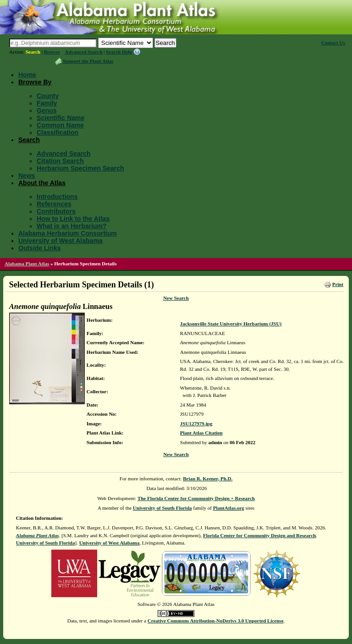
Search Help (119, 52)
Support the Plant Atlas (88, 61)
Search (33, 52)
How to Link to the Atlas (73, 219)
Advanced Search (83, 52)
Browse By (35, 82)
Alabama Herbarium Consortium (68, 233)
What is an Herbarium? (71, 226)
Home (27, 75)
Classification (58, 132)
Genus (47, 110)
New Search (176, 298)
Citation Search (60, 161)
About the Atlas (42, 183)
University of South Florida (162, 508)
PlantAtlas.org (229, 508)
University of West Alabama (60, 241)
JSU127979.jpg (196, 424)
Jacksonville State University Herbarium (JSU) (231, 324)
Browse (52, 52)
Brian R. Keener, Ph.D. (208, 479)
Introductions (57, 197)
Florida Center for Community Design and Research (259, 535)
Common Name (60, 125)
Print (338, 284)
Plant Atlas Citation (201, 433)
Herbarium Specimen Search (80, 168)
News (27, 176)
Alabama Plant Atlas (27, 264)
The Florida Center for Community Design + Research (196, 498)
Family (47, 103)
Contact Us (333, 43)
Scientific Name (60, 118)
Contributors (56, 211)
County (48, 96)
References (54, 204)
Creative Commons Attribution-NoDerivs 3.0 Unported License (216, 621)
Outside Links (40, 248)
